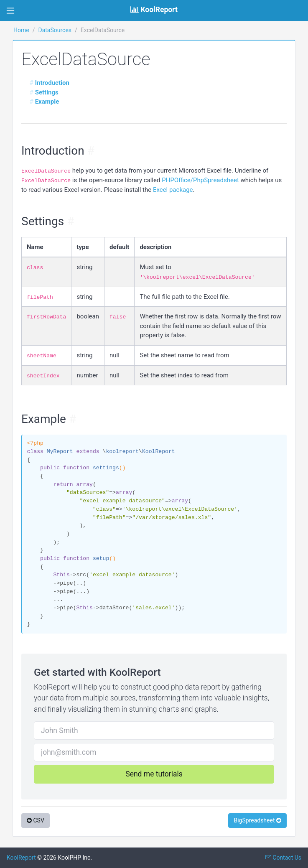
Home (21, 30)
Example (47, 102)
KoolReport (21, 858)
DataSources (55, 30)
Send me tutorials (154, 774)
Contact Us (283, 858)
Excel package (173, 190)
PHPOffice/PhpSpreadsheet (200, 180)
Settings (47, 92)
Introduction (52, 83)
